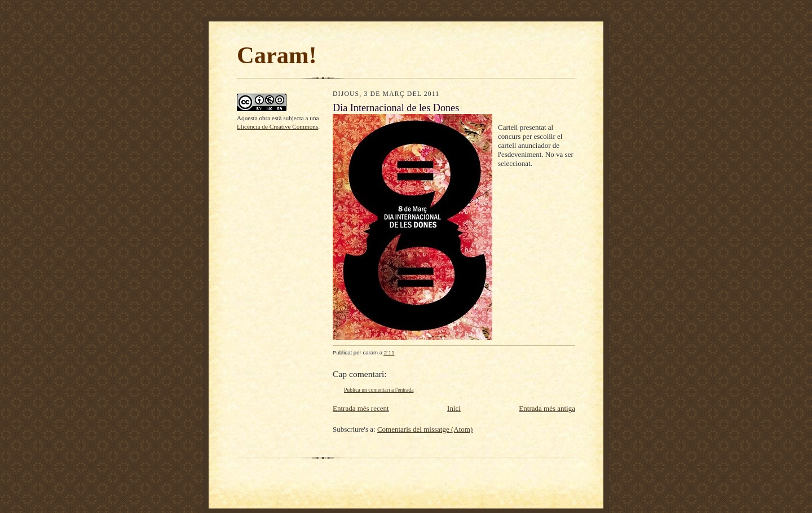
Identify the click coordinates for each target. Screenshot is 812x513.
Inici (454, 408)
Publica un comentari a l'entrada (379, 390)
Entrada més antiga (547, 408)
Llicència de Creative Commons (277, 126)
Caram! (277, 55)
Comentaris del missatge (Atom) (425, 429)
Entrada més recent (361, 408)
